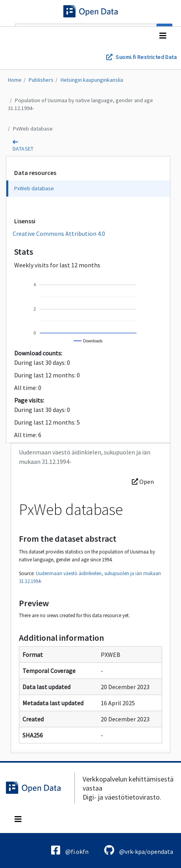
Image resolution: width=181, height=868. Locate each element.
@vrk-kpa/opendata (139, 850)
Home (15, 80)
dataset (23, 149)
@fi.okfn (70, 850)
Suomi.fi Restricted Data (146, 57)
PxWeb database (33, 129)
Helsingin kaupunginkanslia (92, 80)
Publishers (41, 80)
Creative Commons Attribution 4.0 (59, 234)
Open (143, 482)
